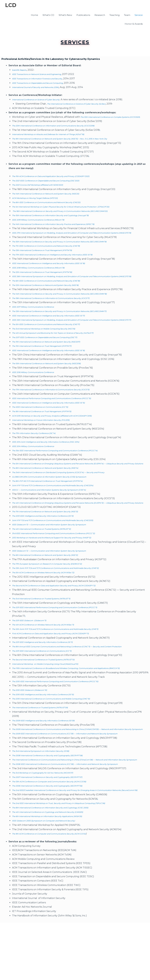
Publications (83, 16)
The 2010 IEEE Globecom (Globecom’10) (35, 725)
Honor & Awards (134, 24)
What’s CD (48, 16)
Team (127, 16)
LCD (11, 6)
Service (139, 16)
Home (34, 16)
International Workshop (26, 695)
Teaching (114, 16)
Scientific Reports (22, 70)
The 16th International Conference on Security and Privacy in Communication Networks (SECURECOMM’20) (75, 216)
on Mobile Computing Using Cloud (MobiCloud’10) (70, 695)
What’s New (65, 16)
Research (100, 16)
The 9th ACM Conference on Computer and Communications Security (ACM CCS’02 (60, 891)
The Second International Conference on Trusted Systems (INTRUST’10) (53, 691)
